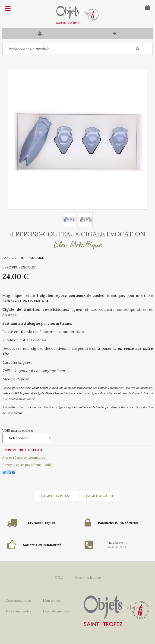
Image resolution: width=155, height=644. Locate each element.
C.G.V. (59, 578)
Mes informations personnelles (59, 611)
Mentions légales (88, 578)
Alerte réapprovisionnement (24, 458)
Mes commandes (19, 611)
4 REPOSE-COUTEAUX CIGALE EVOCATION (77, 234)
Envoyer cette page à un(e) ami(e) (28, 465)
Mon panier (52, 601)
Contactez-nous (18, 601)
